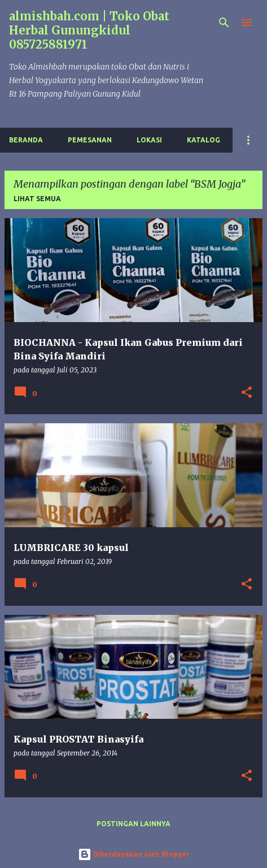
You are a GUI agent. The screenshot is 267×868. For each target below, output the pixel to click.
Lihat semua (37, 199)
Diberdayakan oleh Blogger (133, 854)
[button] (247, 393)
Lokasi (149, 140)
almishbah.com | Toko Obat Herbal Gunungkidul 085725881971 (89, 30)
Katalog (203, 140)
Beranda (26, 140)
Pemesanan (90, 140)
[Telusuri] (224, 23)
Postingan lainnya (133, 824)
